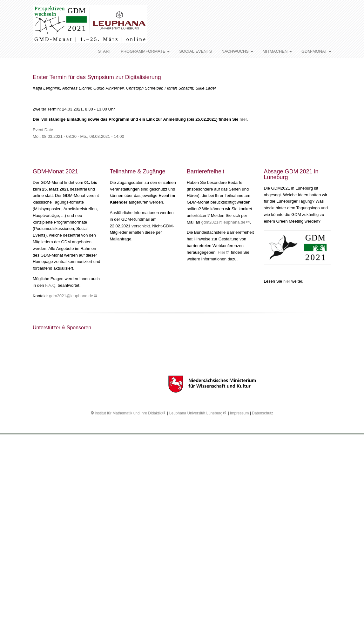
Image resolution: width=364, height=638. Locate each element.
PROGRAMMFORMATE (145, 51)
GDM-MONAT (316, 51)
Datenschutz (263, 413)
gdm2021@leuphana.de (73, 296)
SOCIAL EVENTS (195, 51)
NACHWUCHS (237, 51)
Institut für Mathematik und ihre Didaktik (130, 413)
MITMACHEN (277, 51)
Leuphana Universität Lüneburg (198, 413)
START (105, 51)
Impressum (239, 413)
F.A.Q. (51, 285)
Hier (224, 252)
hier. (244, 119)
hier (287, 281)
